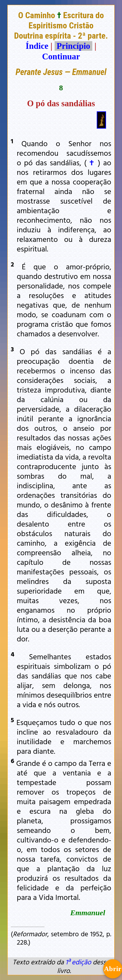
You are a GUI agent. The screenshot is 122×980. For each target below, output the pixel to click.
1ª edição (78, 962)
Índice (37, 46)
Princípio (73, 46)
